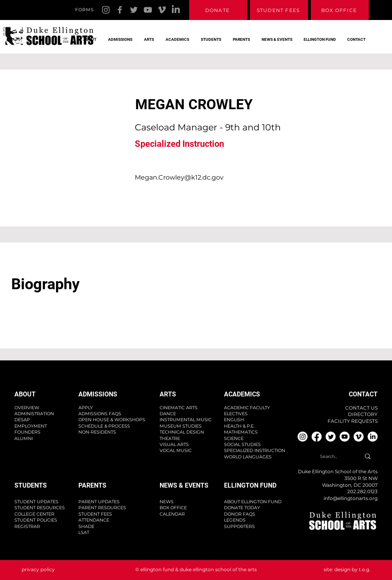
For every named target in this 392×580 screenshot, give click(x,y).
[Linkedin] (176, 10)
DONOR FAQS (240, 514)
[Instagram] (106, 10)
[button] (88, 36)
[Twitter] (134, 10)
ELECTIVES (236, 414)
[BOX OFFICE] (340, 10)
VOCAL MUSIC (176, 450)
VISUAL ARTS (174, 444)
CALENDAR (172, 514)
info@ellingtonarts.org (351, 498)
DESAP (22, 420)
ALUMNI (24, 438)
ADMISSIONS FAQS (100, 414)
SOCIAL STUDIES (242, 444)
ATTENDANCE (94, 520)
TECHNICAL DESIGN (182, 432)
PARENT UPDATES (99, 502)
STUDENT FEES (95, 514)
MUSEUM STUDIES (181, 426)
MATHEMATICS (241, 432)
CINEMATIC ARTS (179, 408)
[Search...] (329, 457)
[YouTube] (148, 10)
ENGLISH (234, 420)
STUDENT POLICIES (36, 520)
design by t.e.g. (352, 569)
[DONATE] (218, 10)
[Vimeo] (162, 10)
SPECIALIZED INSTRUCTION (255, 450)
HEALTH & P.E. (239, 426)
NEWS (167, 502)
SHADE (86, 526)
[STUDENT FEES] (279, 10)
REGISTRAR (27, 526)
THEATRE (170, 438)
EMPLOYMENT (31, 426)
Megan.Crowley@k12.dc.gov (179, 177)
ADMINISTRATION (34, 414)
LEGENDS (235, 520)
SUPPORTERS (239, 526)
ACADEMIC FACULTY (247, 408)
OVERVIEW (27, 408)
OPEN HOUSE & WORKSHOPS (112, 420)
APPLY (86, 408)
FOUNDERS (27, 432)
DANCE (168, 414)
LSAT (84, 532)
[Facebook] (120, 10)
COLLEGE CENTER (34, 514)
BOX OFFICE (173, 508)
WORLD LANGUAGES (248, 457)
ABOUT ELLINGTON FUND (253, 502)
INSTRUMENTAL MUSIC (186, 420)
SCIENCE (234, 438)
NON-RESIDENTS (97, 432)
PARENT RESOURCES (102, 508)
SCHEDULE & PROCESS (104, 426)
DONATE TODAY (242, 508)
